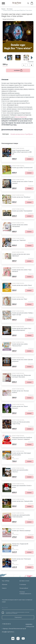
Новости (4, 588)
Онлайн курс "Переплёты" (19, 240)
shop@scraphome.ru (8, 632)
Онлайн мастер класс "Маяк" (20, 299)
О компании (23, 585)
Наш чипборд (6, 581)
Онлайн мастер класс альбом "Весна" (22, 285)
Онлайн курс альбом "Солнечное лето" (22, 168)
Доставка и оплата (24, 581)
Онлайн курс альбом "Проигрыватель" (22, 211)
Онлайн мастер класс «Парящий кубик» (23, 501)
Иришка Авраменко (21, 117)
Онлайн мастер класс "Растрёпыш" (21, 197)
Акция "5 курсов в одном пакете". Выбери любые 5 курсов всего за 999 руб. (22, 152)
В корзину (17, 70)
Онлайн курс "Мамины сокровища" (21, 531)
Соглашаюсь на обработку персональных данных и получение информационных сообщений (18, 613)
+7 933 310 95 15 (6, 624)
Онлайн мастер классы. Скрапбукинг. (22, 134)
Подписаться (18, 617)
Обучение (5, 585)
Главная (3, 9)
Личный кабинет (24, 588)
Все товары (10, 9)
